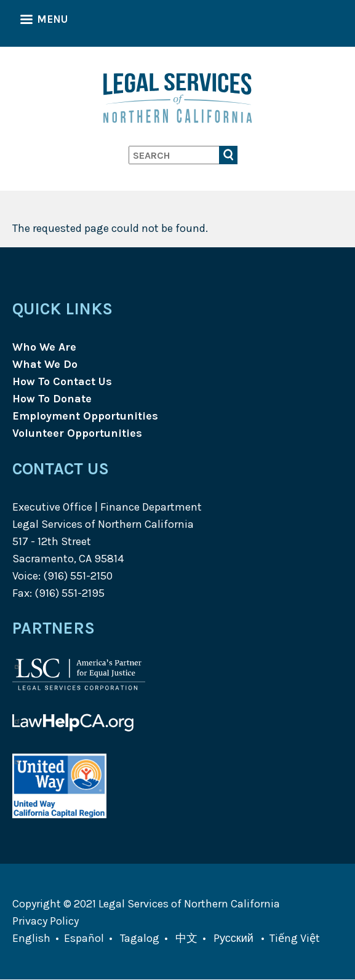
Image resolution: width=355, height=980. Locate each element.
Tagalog (140, 938)
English (31, 938)
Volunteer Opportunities (77, 433)
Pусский (233, 938)
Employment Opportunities (85, 416)
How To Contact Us (62, 381)
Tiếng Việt (295, 938)
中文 (186, 938)
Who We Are (44, 347)
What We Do (45, 364)
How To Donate (52, 399)
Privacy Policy (46, 921)
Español (84, 938)
